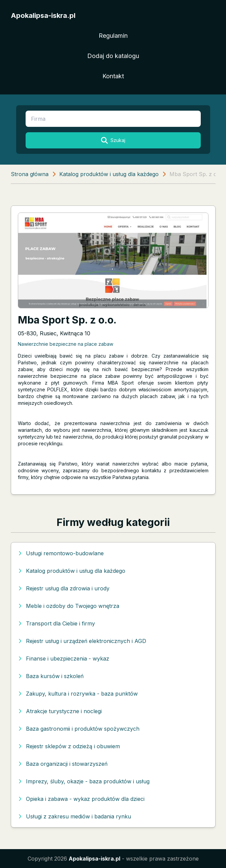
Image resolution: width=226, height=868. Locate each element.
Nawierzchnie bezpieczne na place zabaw (66, 344)
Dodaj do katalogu (113, 56)
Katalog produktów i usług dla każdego (109, 174)
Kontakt (113, 76)
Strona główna (30, 174)
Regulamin (113, 36)
